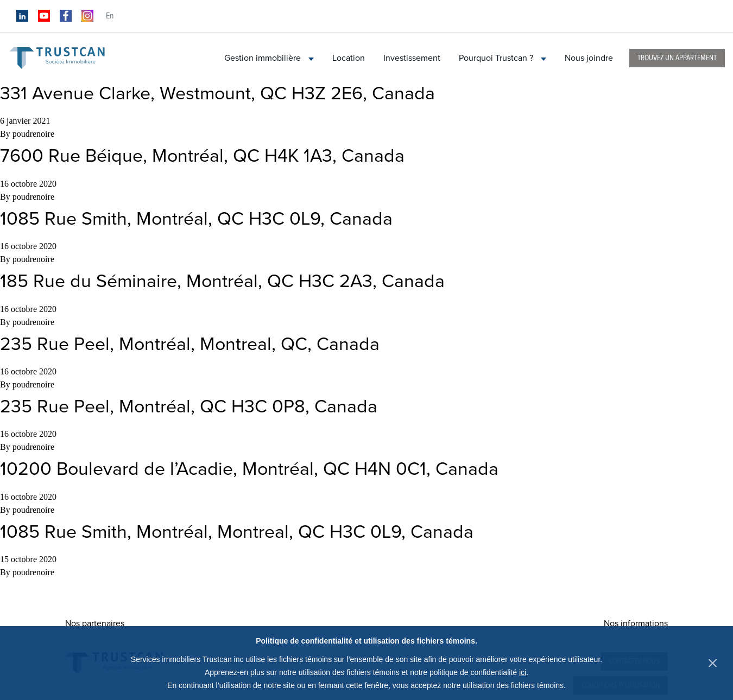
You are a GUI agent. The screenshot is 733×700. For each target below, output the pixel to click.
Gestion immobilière (269, 58)
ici (523, 672)
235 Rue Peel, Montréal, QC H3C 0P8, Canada (189, 407)
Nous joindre (589, 58)
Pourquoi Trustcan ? (503, 58)
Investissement (412, 58)
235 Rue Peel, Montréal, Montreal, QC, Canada (190, 344)
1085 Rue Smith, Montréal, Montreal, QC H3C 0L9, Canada (237, 532)
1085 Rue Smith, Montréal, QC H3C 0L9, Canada (196, 219)
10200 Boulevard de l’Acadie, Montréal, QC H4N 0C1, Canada (249, 469)
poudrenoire (33, 134)
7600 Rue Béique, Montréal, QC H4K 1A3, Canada (202, 156)
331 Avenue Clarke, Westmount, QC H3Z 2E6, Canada (217, 94)
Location (349, 58)
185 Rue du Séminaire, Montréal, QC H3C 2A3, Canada (222, 281)
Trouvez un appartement (677, 58)
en (110, 16)
